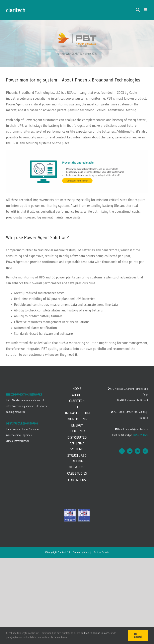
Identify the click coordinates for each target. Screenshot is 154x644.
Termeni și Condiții (82, 552)
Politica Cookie (101, 552)
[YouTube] (138, 451)
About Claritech (77, 398)
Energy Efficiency (77, 428)
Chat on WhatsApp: (130, 435)
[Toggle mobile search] (138, 10)
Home (77, 389)
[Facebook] (122, 451)
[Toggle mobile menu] (146, 10)
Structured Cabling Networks (77, 462)
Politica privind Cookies (97, 633)
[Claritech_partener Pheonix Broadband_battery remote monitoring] (77, 152)
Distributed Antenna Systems (77, 443)
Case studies (77, 474)
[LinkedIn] (130, 451)
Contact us (77, 480)
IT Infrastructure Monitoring (77, 413)
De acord (138, 636)
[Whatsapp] (145, 451)
